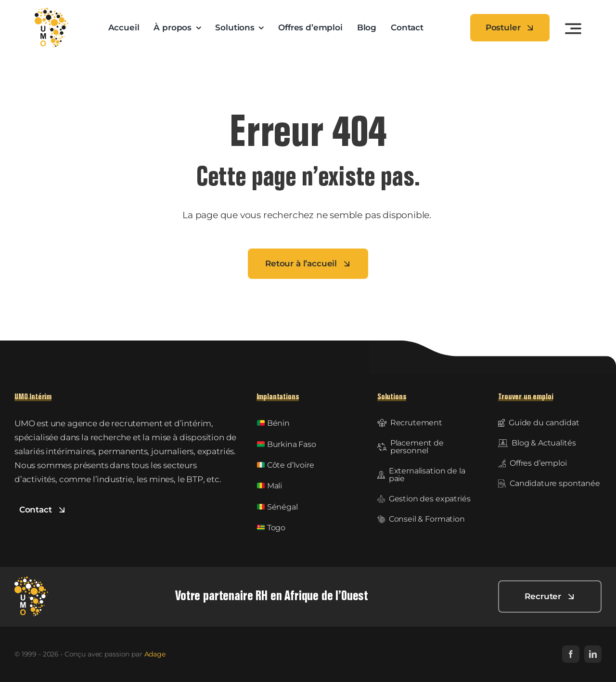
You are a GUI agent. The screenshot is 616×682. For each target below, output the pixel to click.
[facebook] (571, 654)
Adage (155, 654)
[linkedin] (593, 654)
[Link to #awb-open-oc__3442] (573, 28)
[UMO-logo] (51, 12)
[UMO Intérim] (31, 580)
